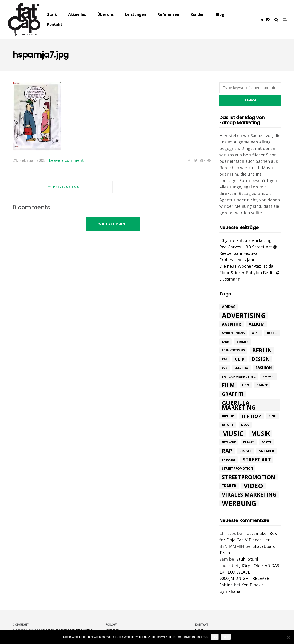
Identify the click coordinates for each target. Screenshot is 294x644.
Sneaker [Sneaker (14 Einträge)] (266, 451)
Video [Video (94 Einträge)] (253, 486)
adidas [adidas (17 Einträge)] (229, 307)
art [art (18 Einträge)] (256, 333)
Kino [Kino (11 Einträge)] (273, 416)
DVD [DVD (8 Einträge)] (225, 368)
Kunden (198, 14)
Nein (226, 637)
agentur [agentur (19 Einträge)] (232, 324)
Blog (220, 14)
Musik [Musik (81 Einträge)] (260, 433)
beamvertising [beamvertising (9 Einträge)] (233, 350)
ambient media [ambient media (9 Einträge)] (233, 333)
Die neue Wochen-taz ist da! (247, 266)
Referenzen (168, 14)
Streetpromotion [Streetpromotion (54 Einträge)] (249, 477)
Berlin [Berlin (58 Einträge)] (262, 350)
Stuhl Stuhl (247, 559)
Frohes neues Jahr (237, 260)
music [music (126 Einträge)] (233, 433)
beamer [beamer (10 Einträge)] (242, 342)
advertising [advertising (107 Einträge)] (244, 315)
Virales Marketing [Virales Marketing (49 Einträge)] (249, 495)
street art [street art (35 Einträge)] (257, 460)
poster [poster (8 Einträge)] (267, 442)
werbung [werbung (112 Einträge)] (239, 503)
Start (52, 14)
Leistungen (136, 14)
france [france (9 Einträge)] (262, 385)
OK (215, 637)
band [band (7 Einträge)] (225, 342)
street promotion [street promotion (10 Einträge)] (237, 468)
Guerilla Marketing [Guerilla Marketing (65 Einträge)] (239, 405)
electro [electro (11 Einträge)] (241, 368)
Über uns (106, 14)
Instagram (113, 630)
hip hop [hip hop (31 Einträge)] (251, 416)
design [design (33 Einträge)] (261, 359)
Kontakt (55, 24)
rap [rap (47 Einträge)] (227, 451)
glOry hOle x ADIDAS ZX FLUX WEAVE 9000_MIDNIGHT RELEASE (249, 572)
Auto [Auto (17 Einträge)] (272, 333)
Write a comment (113, 224)
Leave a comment (66, 160)
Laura (225, 565)
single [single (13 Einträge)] (246, 451)
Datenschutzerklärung (77, 630)
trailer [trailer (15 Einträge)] (229, 486)
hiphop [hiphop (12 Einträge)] (228, 416)
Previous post (67, 187)
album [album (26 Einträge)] (257, 324)
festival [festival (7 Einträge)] (269, 377)
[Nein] (288, 637)
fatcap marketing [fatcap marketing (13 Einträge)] (239, 377)
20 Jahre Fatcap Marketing (245, 240)
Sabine (226, 585)
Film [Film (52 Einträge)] (228, 385)
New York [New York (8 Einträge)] (229, 442)
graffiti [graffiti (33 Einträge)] (233, 394)
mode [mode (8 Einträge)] (245, 425)
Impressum (50, 630)
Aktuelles (77, 14)
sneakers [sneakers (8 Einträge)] (229, 460)
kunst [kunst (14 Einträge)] (228, 425)
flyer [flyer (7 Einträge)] (246, 385)
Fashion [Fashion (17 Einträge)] (264, 368)
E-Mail (199, 630)
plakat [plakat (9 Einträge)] (249, 442)
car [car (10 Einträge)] (225, 359)
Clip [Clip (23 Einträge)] (240, 359)
